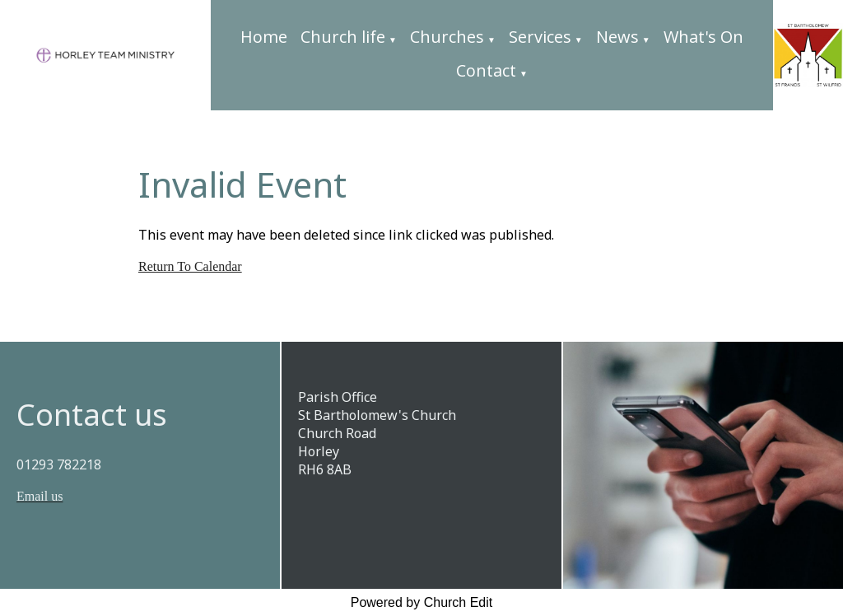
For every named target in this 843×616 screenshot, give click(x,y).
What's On (703, 37)
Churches (447, 37)
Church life (343, 37)
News (617, 37)
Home (264, 37)
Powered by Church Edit (422, 602)
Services (540, 37)
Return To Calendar (190, 266)
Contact (486, 70)
